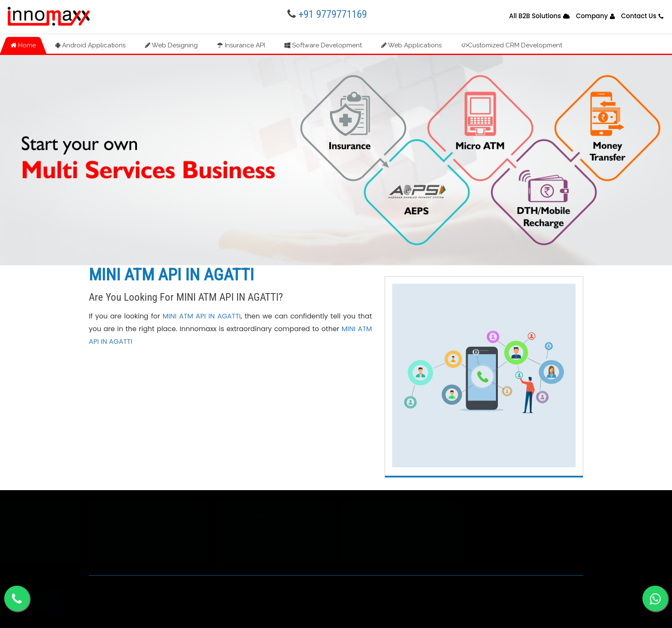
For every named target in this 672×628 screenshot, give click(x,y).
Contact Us (639, 16)
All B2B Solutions (535, 16)
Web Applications (411, 45)
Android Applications (90, 45)
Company (592, 16)
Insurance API (241, 45)
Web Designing (171, 45)
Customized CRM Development (512, 45)
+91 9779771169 (333, 14)
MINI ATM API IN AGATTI (202, 316)
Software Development (323, 45)
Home (23, 45)
